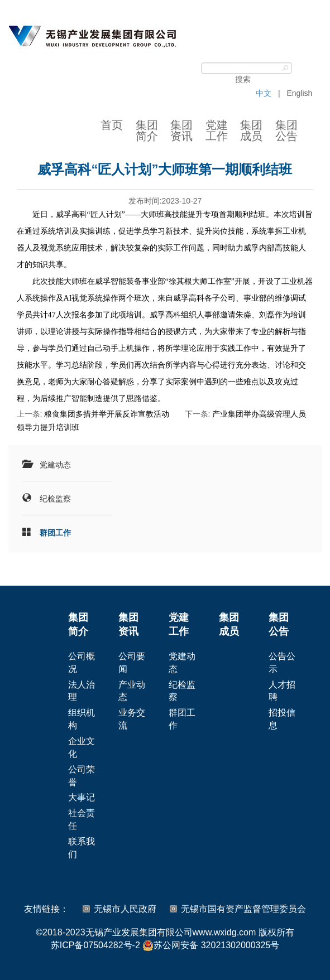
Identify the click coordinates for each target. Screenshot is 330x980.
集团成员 (251, 131)
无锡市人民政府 (125, 909)
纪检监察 (55, 499)
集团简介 (147, 131)
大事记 (82, 797)
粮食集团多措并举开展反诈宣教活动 (107, 414)
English (299, 93)
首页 (112, 125)
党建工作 (217, 131)
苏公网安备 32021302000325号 (211, 945)
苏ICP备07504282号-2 (95, 945)
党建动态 (55, 465)
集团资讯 (181, 131)
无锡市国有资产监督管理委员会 (243, 909)
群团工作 (55, 533)
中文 (264, 93)
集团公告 (286, 131)
